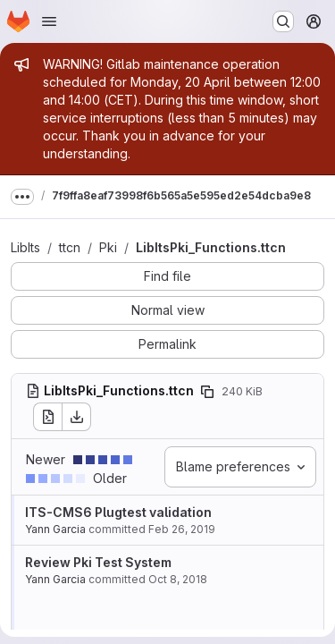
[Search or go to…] (283, 21)
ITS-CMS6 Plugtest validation (118, 512)
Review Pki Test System (98, 562)
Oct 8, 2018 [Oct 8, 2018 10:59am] (178, 579)
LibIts (25, 247)
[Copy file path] (207, 392)
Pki (108, 247)
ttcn (70, 247)
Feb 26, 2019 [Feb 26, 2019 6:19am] (182, 529)
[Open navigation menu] (49, 21)
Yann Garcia (55, 529)
